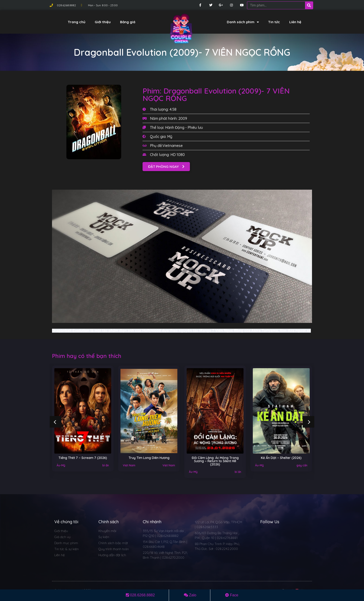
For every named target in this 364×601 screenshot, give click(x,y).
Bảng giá (128, 22)
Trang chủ (77, 22)
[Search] (309, 5)
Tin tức (274, 22)
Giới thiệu (103, 22)
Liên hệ (295, 22)
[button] (166, 167)
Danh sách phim (243, 22)
